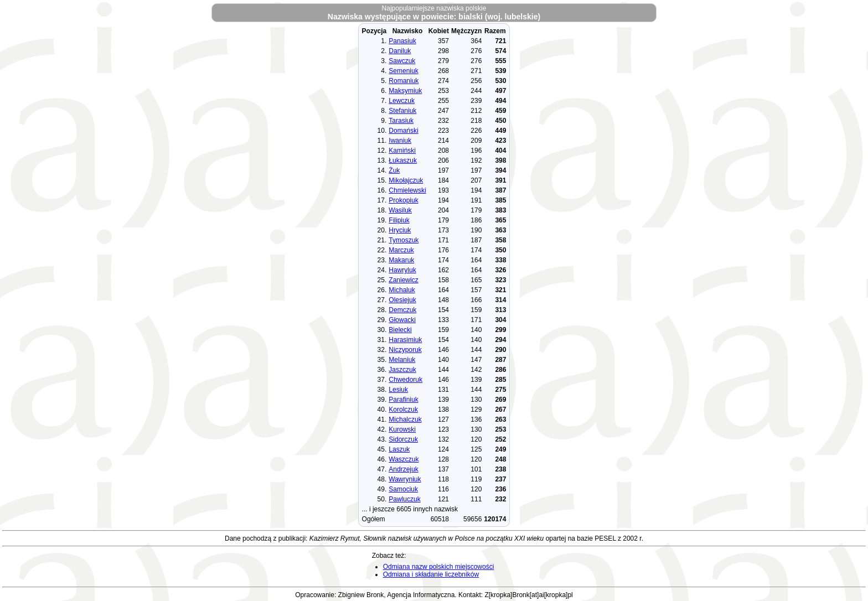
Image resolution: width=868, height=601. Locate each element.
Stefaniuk (402, 111)
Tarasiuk (401, 121)
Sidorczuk (403, 439)
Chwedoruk (405, 380)
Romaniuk (404, 81)
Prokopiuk (403, 200)
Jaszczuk (402, 370)
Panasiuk (402, 41)
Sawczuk (402, 61)
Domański (403, 131)
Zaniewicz (403, 280)
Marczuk (401, 250)
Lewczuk (402, 101)
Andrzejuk (403, 469)
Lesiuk (398, 390)
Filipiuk (399, 220)
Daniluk (400, 51)
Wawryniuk (405, 479)
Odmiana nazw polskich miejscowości (439, 567)
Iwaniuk (400, 141)
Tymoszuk (404, 240)
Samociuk (403, 489)
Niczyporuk (405, 350)
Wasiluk (400, 210)
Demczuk (402, 310)
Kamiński (402, 151)
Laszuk (399, 449)
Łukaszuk (403, 160)
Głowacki (402, 320)
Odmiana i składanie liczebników (431, 574)
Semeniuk (403, 71)
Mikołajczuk (406, 180)
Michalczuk (405, 419)
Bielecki (400, 330)
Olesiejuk (402, 300)
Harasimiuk (405, 340)
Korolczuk (403, 410)
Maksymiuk (405, 91)
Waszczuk (404, 459)
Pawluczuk (404, 499)
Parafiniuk (403, 400)
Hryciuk (400, 230)
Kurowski (402, 429)
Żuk (394, 170)
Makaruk (401, 260)
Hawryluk (402, 270)
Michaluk (402, 290)
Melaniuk (402, 360)
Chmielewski (407, 190)
